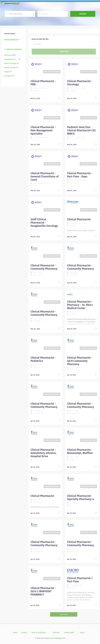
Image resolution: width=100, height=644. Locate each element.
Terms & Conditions (39, 633)
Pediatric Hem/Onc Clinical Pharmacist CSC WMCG (81, 130)
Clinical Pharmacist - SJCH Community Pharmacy (80, 361)
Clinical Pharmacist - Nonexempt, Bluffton (80, 451)
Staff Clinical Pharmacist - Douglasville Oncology (44, 223)
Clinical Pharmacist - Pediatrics (43, 359)
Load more (64, 614)
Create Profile (69, 633)
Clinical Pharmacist (79, 219)
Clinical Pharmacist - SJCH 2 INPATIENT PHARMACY (43, 591)
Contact (24, 633)
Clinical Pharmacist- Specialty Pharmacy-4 (80, 498)
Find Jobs (83, 14)
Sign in (82, 633)
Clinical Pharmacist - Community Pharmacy (44, 267)
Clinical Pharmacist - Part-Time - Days (80, 175)
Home (15, 633)
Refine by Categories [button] (14, 49)
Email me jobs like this (40, 39)
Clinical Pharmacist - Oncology (80, 83)
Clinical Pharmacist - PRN (43, 83)
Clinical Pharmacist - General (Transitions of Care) (45, 177)
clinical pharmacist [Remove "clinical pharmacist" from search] (11, 40)
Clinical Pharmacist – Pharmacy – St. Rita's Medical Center (80, 305)
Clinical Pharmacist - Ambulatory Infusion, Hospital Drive (43, 453)
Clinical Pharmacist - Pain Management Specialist (43, 130)
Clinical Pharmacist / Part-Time (80, 580)
